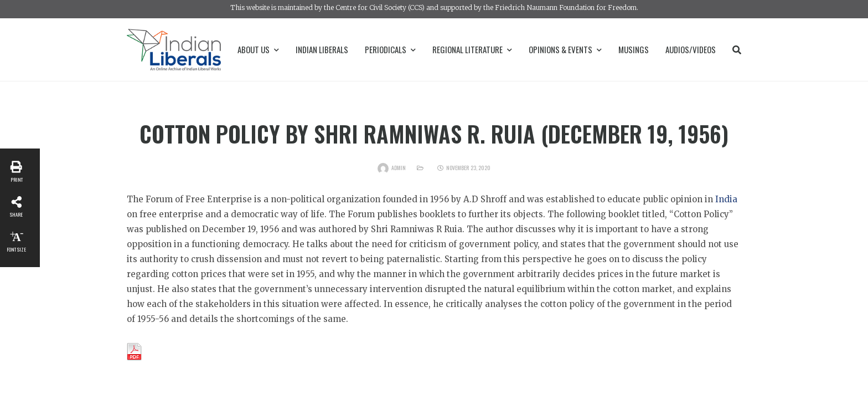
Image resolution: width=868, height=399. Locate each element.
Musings (634, 49)
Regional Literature (472, 49)
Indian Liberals (322, 49)
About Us (258, 49)
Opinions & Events (565, 49)
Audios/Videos (691, 49)
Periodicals (390, 49)
